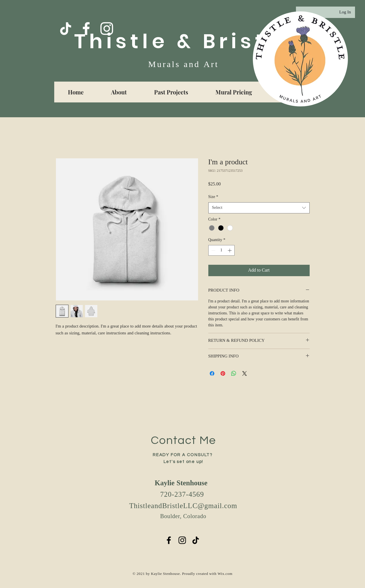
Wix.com (225, 574)
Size (213, 197)
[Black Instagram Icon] (182, 540)
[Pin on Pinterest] (223, 373)
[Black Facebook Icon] (169, 540)
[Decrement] (213, 250)
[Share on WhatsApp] (234, 373)
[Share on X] (245, 373)
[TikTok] (66, 29)
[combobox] (259, 208)
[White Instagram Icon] (107, 29)
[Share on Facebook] (212, 373)
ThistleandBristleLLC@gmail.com (183, 506)
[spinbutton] (221, 250)
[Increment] (230, 250)
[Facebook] (86, 29)
